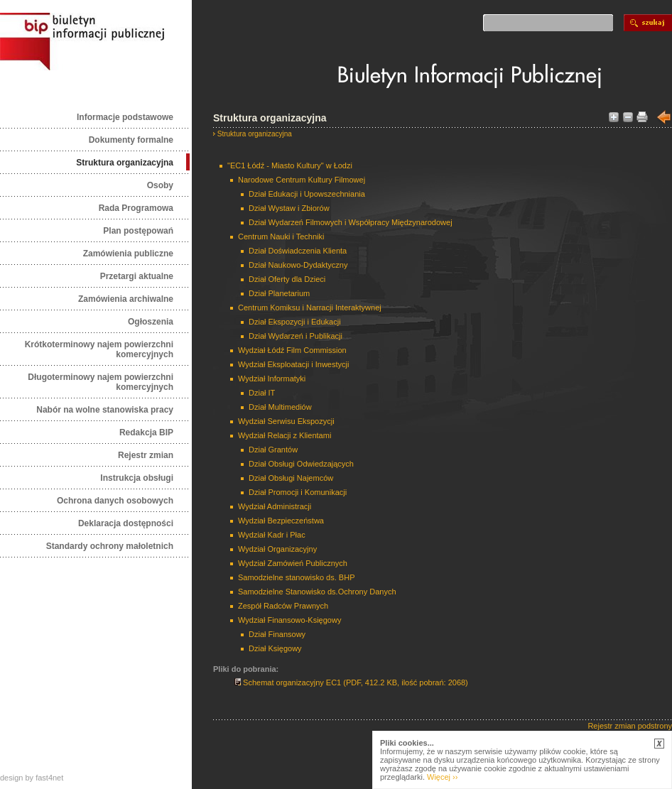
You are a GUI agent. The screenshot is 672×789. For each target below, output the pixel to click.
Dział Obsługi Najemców (291, 478)
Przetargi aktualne (137, 276)
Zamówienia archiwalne (126, 299)
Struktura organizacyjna (125, 163)
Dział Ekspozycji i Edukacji (295, 322)
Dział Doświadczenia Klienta (298, 251)
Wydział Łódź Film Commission (292, 350)
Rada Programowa (136, 208)
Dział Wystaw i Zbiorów (289, 208)
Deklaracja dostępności (126, 523)
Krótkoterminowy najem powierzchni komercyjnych (99, 349)
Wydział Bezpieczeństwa (281, 521)
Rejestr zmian (146, 455)
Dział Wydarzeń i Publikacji (296, 336)
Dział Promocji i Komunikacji (298, 492)
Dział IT (262, 393)
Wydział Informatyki (272, 379)
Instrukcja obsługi (137, 478)
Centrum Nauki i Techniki (281, 236)
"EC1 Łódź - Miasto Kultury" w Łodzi (290, 165)
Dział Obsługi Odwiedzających (301, 464)
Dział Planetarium (279, 293)
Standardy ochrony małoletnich (110, 546)
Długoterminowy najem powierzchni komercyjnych (101, 382)
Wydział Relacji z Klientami (284, 435)
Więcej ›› (442, 777)
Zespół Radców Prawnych (283, 606)
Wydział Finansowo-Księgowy (289, 620)
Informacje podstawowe (125, 117)
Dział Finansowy (277, 634)
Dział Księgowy (275, 648)
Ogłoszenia (151, 322)
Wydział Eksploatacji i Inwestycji (293, 364)
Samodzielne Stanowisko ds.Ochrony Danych (317, 592)
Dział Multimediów (280, 407)
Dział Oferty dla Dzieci (287, 279)
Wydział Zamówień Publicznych (293, 563)
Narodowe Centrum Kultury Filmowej (302, 180)
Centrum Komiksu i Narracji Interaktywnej (310, 308)
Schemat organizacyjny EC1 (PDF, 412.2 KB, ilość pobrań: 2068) (351, 682)
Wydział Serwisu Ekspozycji (286, 421)
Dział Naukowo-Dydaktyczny (298, 265)
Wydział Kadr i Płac (272, 535)
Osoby (160, 185)
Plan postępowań (138, 231)
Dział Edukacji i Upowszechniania (307, 194)
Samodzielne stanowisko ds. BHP (296, 577)
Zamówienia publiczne (128, 254)
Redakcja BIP (146, 432)
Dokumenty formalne (131, 140)
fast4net (49, 778)
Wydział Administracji (275, 506)
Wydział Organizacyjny (277, 549)
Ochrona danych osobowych (115, 501)
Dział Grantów (273, 450)
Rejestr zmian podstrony (630, 726)
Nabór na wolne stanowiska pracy (105, 410)
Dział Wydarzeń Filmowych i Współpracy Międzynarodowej (351, 222)
